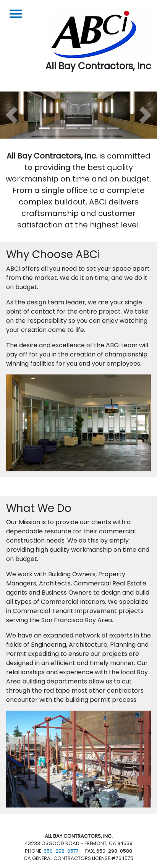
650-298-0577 (61, 851)
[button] (12, 115)
